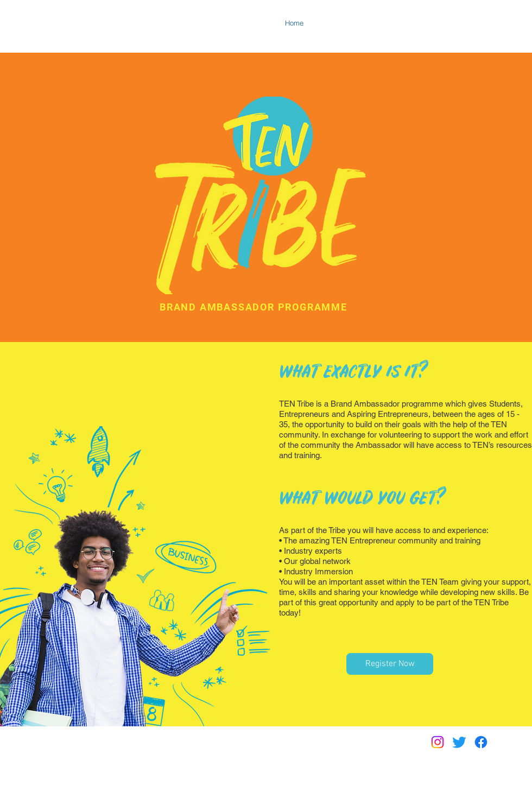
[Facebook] (481, 742)
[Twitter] (459, 742)
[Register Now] (390, 664)
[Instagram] (438, 742)
